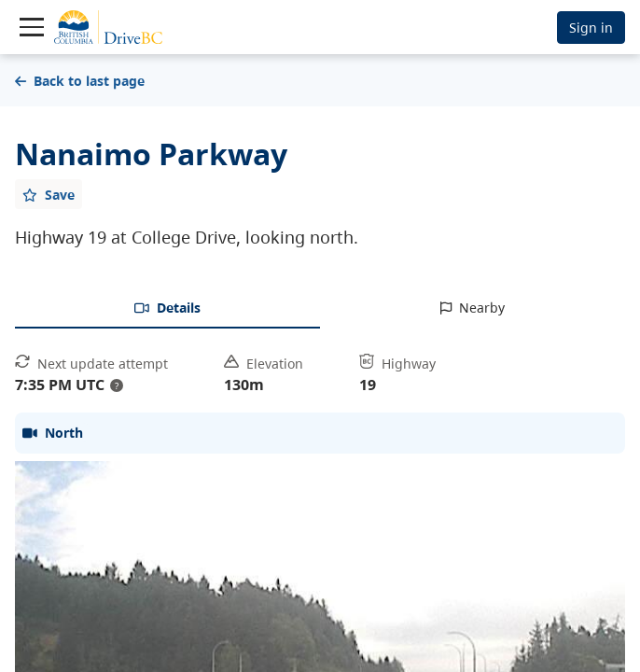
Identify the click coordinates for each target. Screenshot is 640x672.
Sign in (591, 28)
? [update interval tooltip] (117, 385)
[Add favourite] (49, 194)
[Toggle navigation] (32, 27)
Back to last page (80, 81)
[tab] (167, 309)
